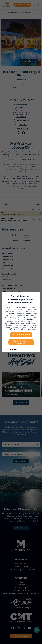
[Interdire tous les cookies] (21, 342)
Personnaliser (11, 349)
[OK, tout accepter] (21, 334)
